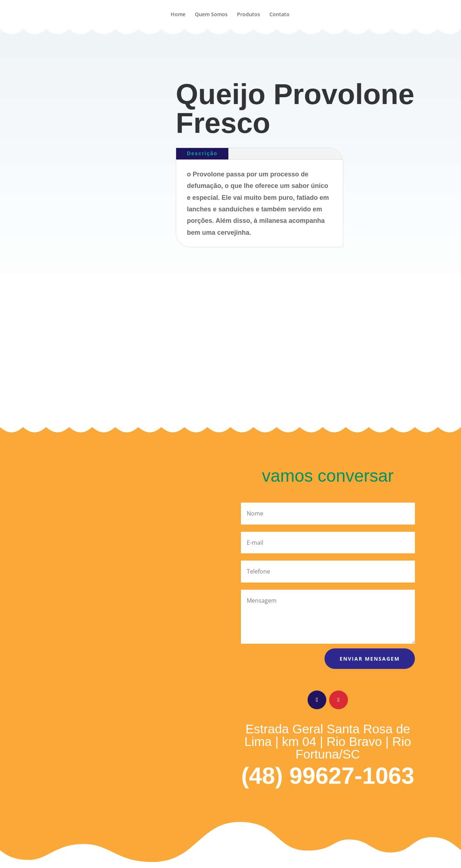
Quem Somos (211, 15)
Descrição (202, 153)
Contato (279, 15)
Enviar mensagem (370, 659)
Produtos (249, 15)
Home (178, 15)
